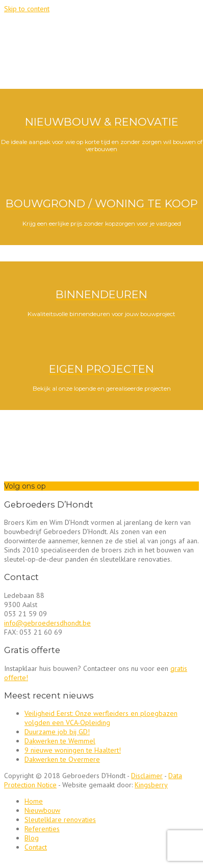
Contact (36, 847)
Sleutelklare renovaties (60, 819)
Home (34, 801)
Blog (32, 838)
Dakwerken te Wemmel (60, 741)
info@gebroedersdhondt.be (47, 623)
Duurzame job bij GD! (57, 732)
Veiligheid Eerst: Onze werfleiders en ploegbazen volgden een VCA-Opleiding (101, 718)
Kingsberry (151, 785)
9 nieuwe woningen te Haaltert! (73, 750)
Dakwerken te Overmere (62, 759)
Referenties (42, 829)
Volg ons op (25, 486)
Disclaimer (147, 776)
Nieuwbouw (42, 810)
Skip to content (27, 9)
